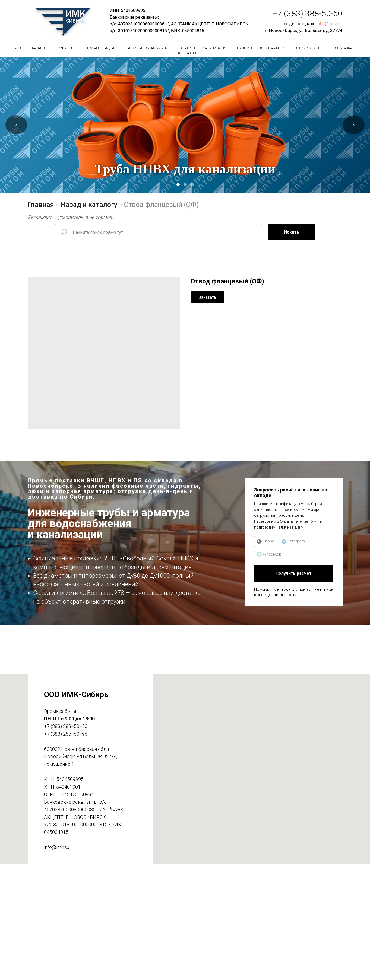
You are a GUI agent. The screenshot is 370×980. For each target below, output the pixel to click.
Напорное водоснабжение (262, 48)
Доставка (344, 48)
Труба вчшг (67, 48)
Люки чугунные (311, 48)
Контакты (187, 53)
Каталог (39, 48)
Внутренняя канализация (204, 48)
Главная (41, 205)
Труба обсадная (102, 48)
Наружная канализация (148, 48)
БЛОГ (18, 48)
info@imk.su (329, 24)
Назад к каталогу (89, 205)
